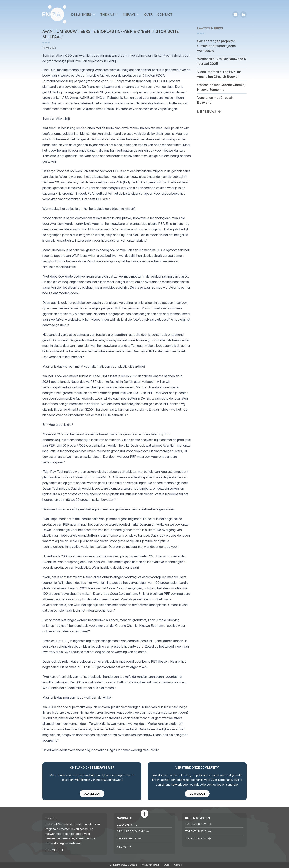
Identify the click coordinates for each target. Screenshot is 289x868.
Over (148, 14)
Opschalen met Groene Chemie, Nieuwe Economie (221, 87)
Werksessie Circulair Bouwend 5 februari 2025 (222, 61)
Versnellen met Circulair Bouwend (215, 100)
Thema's (109, 14)
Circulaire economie (133, 831)
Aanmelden (92, 794)
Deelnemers (83, 14)
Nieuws (131, 14)
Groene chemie (129, 839)
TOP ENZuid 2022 (198, 839)
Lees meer (55, 850)
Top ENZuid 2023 (198, 831)
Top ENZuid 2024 (198, 824)
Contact (165, 14)
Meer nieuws (209, 112)
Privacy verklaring (150, 865)
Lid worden (197, 794)
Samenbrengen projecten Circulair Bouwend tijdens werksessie (216, 46)
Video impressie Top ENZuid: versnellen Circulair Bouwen (219, 74)
